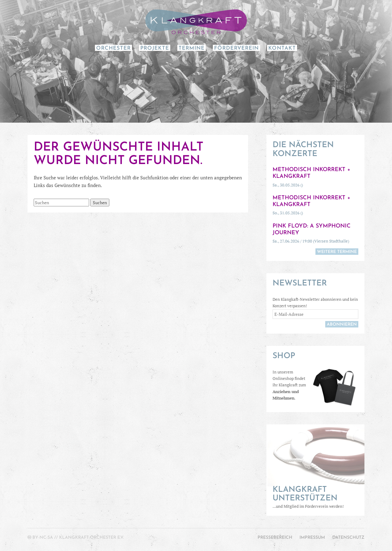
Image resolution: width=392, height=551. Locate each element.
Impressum (312, 538)
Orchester (113, 48)
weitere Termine (337, 252)
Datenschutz (348, 538)
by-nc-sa (43, 538)
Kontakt (282, 48)
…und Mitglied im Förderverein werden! (315, 497)
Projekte (155, 48)
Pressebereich (275, 538)
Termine (192, 48)
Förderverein (236, 48)
